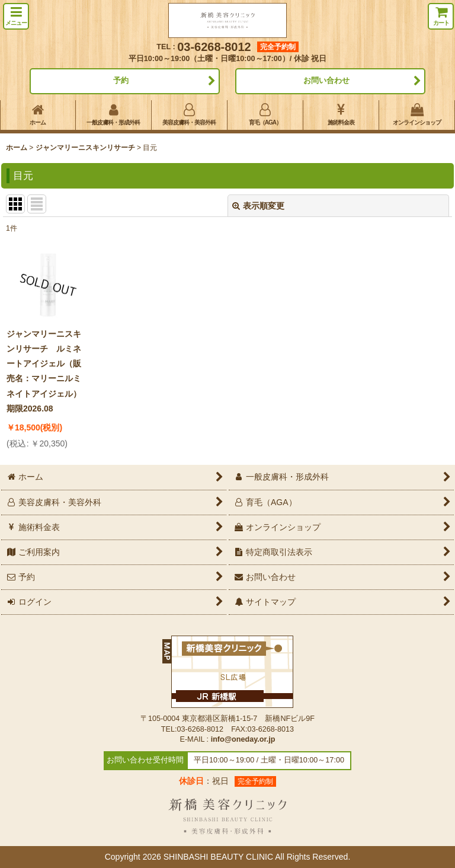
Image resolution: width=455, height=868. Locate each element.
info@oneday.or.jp (243, 739)
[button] (16, 16)
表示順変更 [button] (258, 206)
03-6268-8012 (214, 47)
